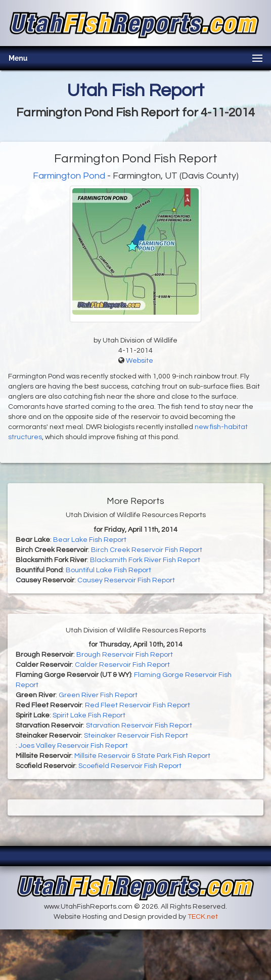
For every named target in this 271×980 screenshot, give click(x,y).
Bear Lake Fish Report (90, 540)
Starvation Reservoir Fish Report (139, 726)
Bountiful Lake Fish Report (108, 570)
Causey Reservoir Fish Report (126, 580)
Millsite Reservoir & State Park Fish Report (142, 756)
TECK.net (203, 917)
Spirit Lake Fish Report (89, 715)
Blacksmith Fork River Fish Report (145, 560)
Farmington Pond (69, 176)
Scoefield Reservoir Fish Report (130, 766)
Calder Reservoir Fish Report (122, 665)
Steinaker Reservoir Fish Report (136, 736)
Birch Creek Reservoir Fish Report (147, 550)
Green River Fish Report (98, 695)
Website (140, 361)
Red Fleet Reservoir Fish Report (138, 705)
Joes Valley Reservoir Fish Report (73, 746)
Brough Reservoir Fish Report (125, 655)
